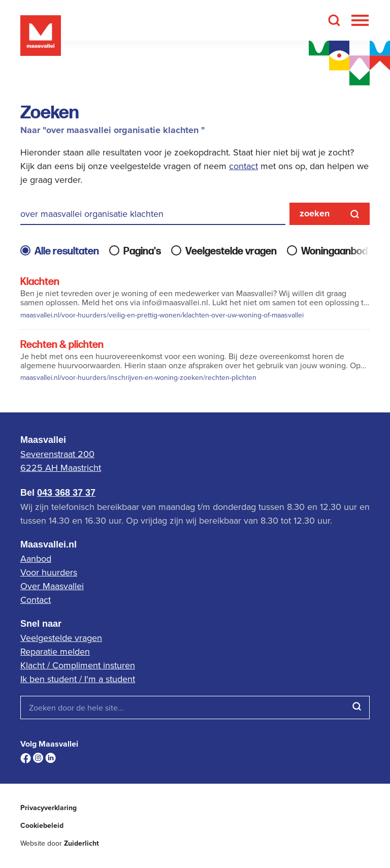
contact (243, 166)
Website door (60, 843)
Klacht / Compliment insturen (78, 665)
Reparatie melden (55, 651)
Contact (36, 600)
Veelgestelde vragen (61, 638)
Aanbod (36, 558)
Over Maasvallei (52, 586)
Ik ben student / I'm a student (78, 679)
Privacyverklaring (48, 808)
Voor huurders (49, 572)
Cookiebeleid (42, 826)
